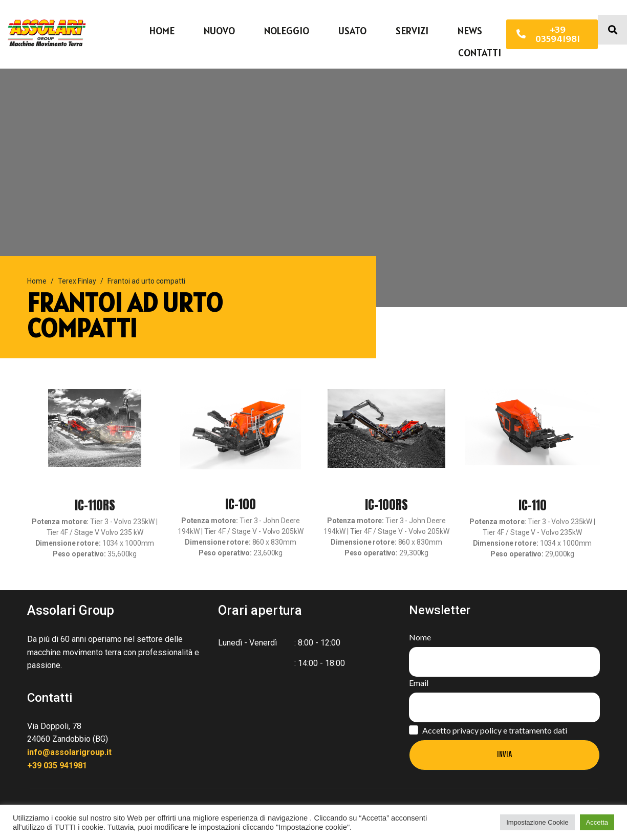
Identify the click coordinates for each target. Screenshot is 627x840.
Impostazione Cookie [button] (537, 822)
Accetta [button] (597, 822)
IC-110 (533, 505)
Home (162, 31)
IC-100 (241, 504)
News (470, 31)
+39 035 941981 (57, 766)
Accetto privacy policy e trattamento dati (495, 730)
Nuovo (219, 31)
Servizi (412, 31)
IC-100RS (386, 505)
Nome (420, 637)
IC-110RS (95, 505)
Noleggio (287, 31)
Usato (352, 31)
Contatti (480, 53)
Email (419, 683)
